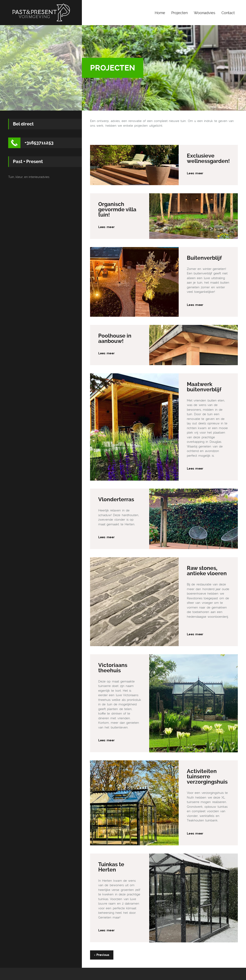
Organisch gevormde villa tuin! (117, 209)
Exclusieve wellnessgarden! (208, 158)
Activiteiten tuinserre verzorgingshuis (207, 776)
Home (160, 13)
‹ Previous (102, 955)
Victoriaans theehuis (113, 668)
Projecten (179, 13)
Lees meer (195, 173)
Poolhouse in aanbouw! (115, 338)
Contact (228, 13)
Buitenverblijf (204, 258)
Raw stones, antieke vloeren (207, 571)
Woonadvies (205, 13)
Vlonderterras (116, 499)
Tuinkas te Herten (111, 867)
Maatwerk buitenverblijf (204, 387)
